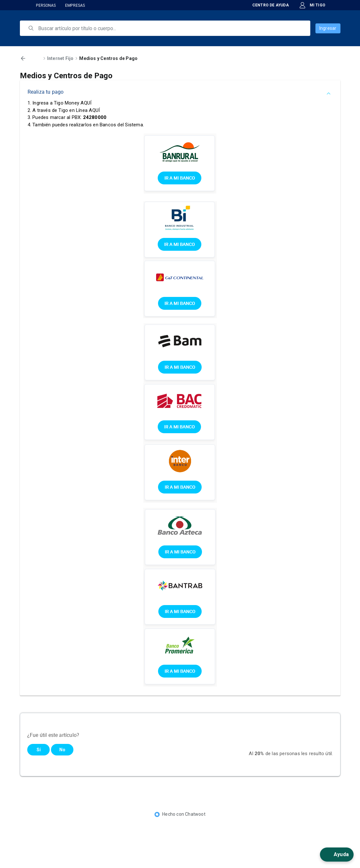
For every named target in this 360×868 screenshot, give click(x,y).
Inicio (35, 58)
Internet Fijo (60, 58)
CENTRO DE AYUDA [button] (267, 5)
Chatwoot (195, 814)
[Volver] (23, 58)
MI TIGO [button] (312, 5)
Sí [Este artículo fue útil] (39, 750)
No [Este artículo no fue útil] (62, 750)
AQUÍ (86, 103)
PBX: (89, 117)
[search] (170, 28)
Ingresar (328, 28)
